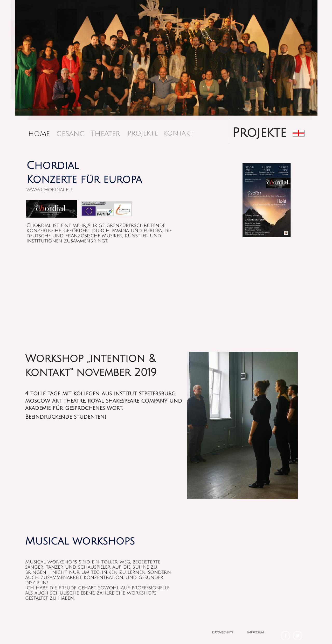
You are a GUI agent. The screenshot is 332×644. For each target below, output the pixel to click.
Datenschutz (223, 632)
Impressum (255, 632)
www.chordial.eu (49, 190)
